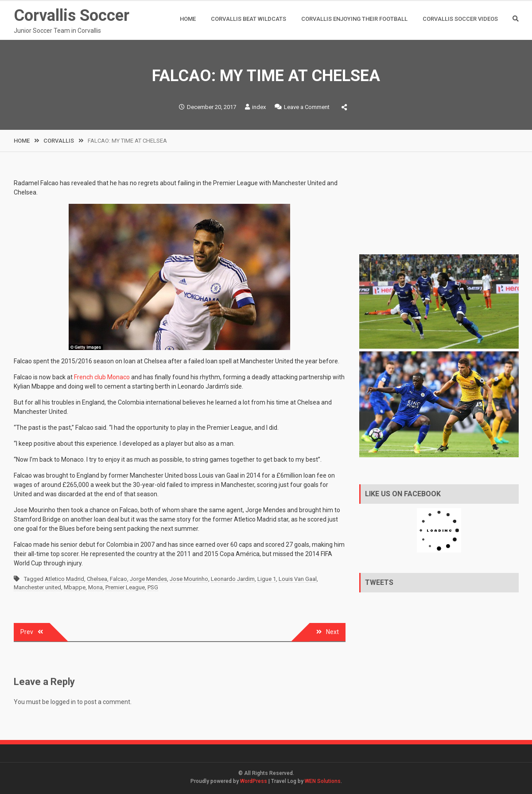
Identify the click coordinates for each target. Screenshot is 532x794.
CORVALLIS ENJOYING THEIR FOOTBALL (354, 19)
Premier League (125, 587)
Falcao (118, 579)
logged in (63, 702)
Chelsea (97, 579)
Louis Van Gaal (298, 579)
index (259, 107)
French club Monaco (102, 377)
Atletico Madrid (64, 579)
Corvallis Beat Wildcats (249, 19)
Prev (27, 632)
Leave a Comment (307, 107)
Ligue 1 (267, 579)
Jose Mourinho (189, 579)
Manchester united (37, 587)
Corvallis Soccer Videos (460, 19)
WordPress (254, 781)
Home (188, 19)
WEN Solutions (323, 781)
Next (332, 632)
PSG (153, 587)
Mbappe (75, 587)
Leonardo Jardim (233, 579)
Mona (95, 587)
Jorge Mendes (148, 579)
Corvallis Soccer (72, 16)
